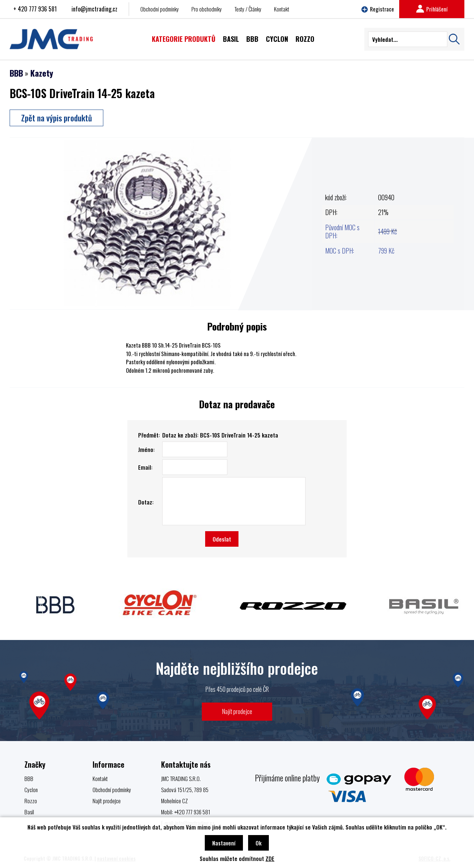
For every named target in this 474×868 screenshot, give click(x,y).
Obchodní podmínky (160, 9)
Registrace (378, 9)
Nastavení (224, 843)
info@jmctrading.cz (94, 9)
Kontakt (282, 9)
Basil (29, 812)
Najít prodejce (237, 711)
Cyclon (31, 790)
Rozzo (31, 801)
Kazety (42, 73)
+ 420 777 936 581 (35, 9)
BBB (16, 73)
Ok (258, 843)
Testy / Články (248, 9)
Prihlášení (432, 9)
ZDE (270, 858)
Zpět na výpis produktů (56, 118)
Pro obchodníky (207, 9)
